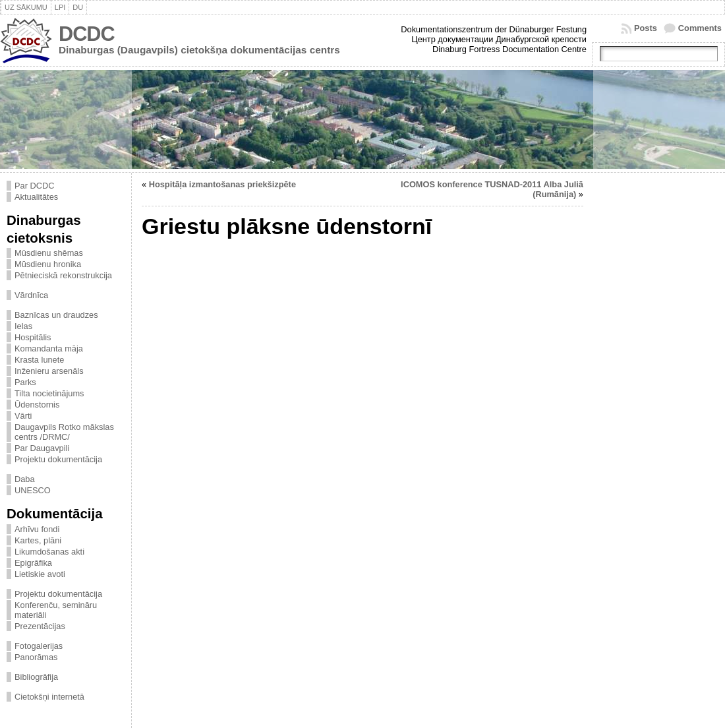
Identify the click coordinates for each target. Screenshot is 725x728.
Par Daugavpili (42, 448)
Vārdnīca (31, 295)
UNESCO (33, 490)
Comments (700, 28)
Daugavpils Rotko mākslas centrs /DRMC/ (64, 432)
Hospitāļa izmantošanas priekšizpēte (222, 184)
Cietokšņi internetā (49, 697)
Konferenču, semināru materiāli (56, 610)
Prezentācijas (40, 626)
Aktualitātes (36, 197)
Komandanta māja (49, 349)
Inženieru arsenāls (49, 371)
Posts (646, 28)
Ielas (23, 326)
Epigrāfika (33, 563)
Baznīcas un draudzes (56, 315)
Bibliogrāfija (36, 677)
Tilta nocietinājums (49, 393)
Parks (25, 382)
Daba (25, 479)
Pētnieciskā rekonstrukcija (63, 275)
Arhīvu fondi (37, 529)
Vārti (23, 416)
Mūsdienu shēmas (49, 253)
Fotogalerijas (39, 646)
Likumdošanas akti (49, 552)
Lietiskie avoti (40, 574)
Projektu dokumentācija (58, 459)
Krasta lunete (39, 360)
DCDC (87, 34)
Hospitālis (33, 337)
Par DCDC (34, 186)
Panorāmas (36, 657)
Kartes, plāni (38, 540)
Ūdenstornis (37, 405)
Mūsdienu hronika (48, 264)
